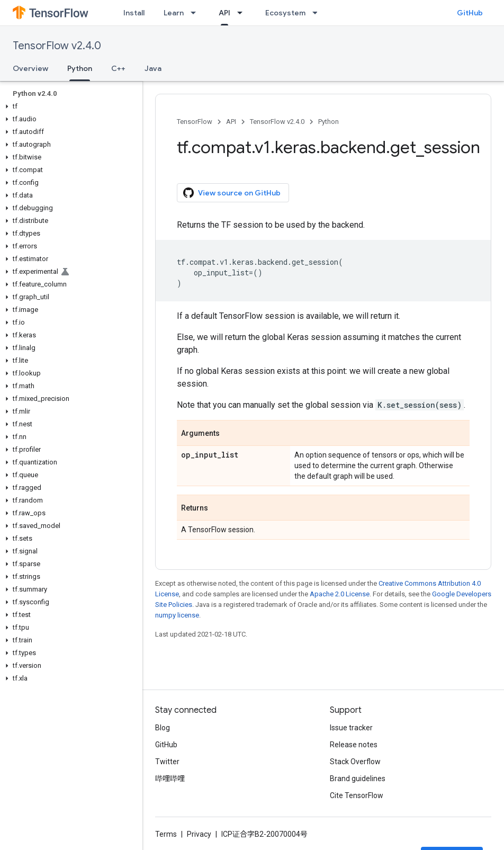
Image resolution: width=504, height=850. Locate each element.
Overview (30, 68)
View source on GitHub (232, 193)
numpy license (177, 615)
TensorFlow (195, 122)
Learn (174, 13)
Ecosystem (285, 13)
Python (328, 122)
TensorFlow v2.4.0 (57, 46)
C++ (118, 68)
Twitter (167, 762)
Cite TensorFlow (357, 795)
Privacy (199, 834)
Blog (163, 728)
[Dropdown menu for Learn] (196, 13)
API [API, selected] (224, 13)
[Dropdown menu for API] (243, 13)
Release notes (354, 745)
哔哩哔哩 (170, 779)
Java (153, 68)
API (231, 122)
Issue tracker (351, 728)
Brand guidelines (358, 779)
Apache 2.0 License (340, 594)
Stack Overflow (355, 762)
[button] (69, 106)
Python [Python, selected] (80, 68)
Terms (166, 834)
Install (134, 13)
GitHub (470, 13)
